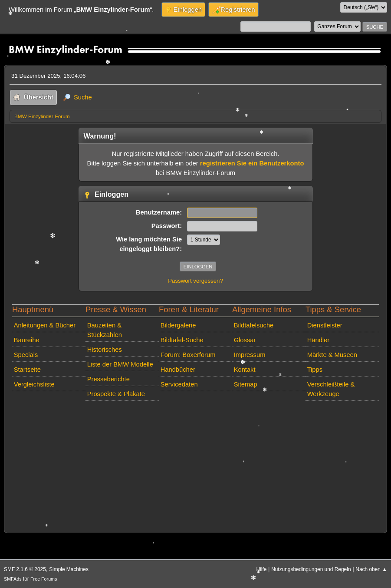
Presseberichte (108, 379)
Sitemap (246, 384)
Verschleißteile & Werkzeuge (331, 389)
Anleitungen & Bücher (45, 325)
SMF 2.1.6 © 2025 (25, 569)
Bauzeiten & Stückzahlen (105, 330)
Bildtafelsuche (254, 325)
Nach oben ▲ (371, 569)
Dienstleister (325, 325)
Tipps (315, 370)
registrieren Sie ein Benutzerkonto (252, 163)
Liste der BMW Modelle (120, 364)
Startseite (27, 370)
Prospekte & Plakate (116, 394)
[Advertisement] (195, 465)
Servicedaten (179, 384)
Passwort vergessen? (195, 281)
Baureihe (27, 340)
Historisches (105, 350)
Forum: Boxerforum (188, 355)
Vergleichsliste (34, 384)
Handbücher (178, 370)
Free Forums (44, 579)
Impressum (250, 355)
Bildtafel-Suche (182, 340)
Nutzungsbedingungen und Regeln (311, 569)
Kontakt (245, 370)
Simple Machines (69, 569)
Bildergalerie (178, 325)
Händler (319, 340)
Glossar (245, 340)
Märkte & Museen (332, 355)
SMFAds (13, 579)
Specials (26, 355)
